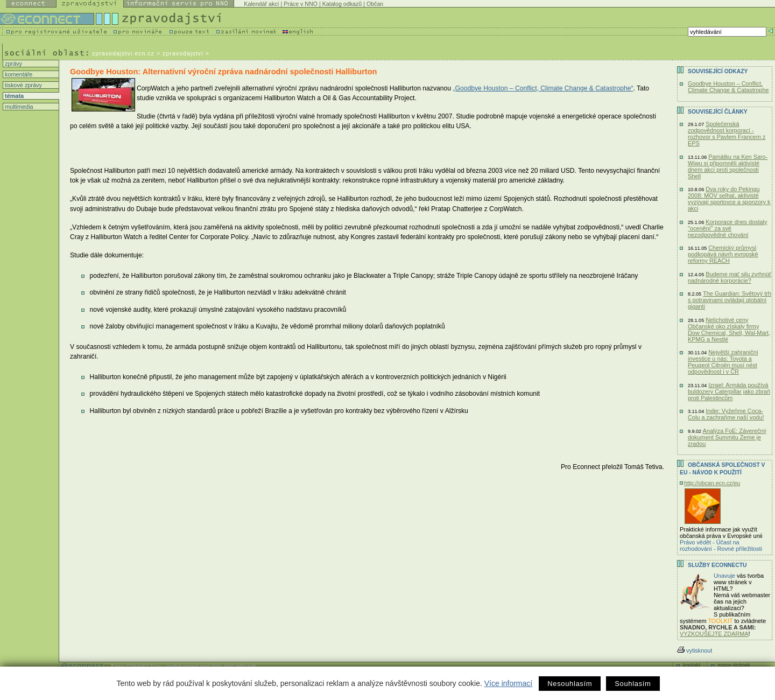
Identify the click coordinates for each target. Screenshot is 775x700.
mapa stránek (734, 665)
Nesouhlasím (570, 684)
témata (13, 96)
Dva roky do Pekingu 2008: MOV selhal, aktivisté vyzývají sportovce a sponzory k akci (729, 199)
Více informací (508, 683)
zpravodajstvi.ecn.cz (123, 53)
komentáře (18, 74)
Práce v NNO (301, 4)
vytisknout (695, 650)
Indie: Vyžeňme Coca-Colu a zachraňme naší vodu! (726, 414)
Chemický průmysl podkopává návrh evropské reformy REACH (723, 254)
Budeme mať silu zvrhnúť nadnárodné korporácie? (730, 277)
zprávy (13, 64)
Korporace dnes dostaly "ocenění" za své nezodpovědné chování (727, 228)
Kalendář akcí (261, 4)
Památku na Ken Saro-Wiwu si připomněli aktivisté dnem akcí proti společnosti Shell (728, 166)
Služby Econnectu (717, 565)
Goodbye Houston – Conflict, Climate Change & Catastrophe (728, 87)
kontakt (692, 665)
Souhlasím (633, 684)
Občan (375, 4)
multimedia (18, 107)
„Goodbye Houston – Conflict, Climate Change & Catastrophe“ (543, 88)
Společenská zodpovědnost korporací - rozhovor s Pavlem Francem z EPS (727, 134)
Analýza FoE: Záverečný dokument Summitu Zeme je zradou (727, 437)
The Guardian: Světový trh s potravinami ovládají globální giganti (730, 300)
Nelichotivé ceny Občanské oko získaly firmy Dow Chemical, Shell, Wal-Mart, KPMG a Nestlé (729, 330)
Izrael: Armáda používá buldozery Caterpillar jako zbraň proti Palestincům (729, 391)
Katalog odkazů (342, 4)
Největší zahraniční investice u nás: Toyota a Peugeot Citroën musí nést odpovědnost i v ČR (723, 362)
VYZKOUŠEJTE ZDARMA (714, 634)
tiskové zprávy (23, 85)
